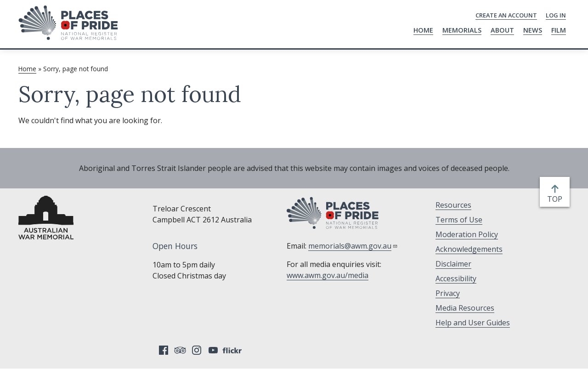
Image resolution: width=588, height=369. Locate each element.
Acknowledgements (469, 249)
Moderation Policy (467, 234)
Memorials (462, 30)
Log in (556, 15)
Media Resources (465, 308)
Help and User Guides (473, 323)
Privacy (448, 293)
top (557, 199)
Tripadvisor (180, 350)
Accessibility (456, 278)
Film (559, 30)
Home (423, 30)
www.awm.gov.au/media (328, 275)
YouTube (213, 350)
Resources (453, 205)
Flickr (233, 350)
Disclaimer (453, 264)
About (502, 30)
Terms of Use (459, 220)
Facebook (164, 350)
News (533, 30)
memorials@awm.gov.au (353, 246)
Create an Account (506, 15)
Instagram (197, 350)
